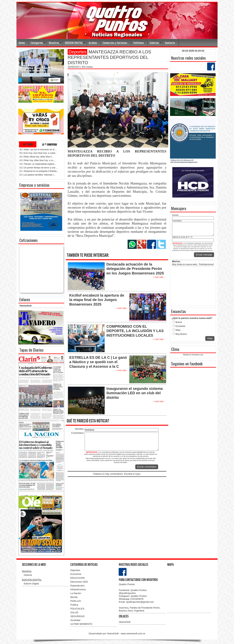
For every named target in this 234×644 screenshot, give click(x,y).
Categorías (37, 43)
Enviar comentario (147, 467)
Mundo (74, 597)
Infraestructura (78, 589)
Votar (210, 338)
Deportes (75, 570)
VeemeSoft (25, 306)
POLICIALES (77, 609)
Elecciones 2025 (79, 582)
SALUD (74, 612)
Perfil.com (76, 601)
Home (22, 43)
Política (74, 605)
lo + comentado (49, 144)
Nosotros (54, 43)
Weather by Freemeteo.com (193, 355)
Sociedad (75, 620)
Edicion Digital (31, 584)
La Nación (76, 593)
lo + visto (28, 144)
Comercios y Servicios (115, 43)
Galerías (154, 43)
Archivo (93, 43)
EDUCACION (78, 578)
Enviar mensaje (204, 255)
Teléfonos (138, 43)
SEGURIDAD (77, 616)
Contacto (170, 43)
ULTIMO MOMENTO (81, 624)
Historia (28, 575)
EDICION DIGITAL (74, 43)
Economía (76, 574)
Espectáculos (77, 586)
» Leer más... (159, 277)
